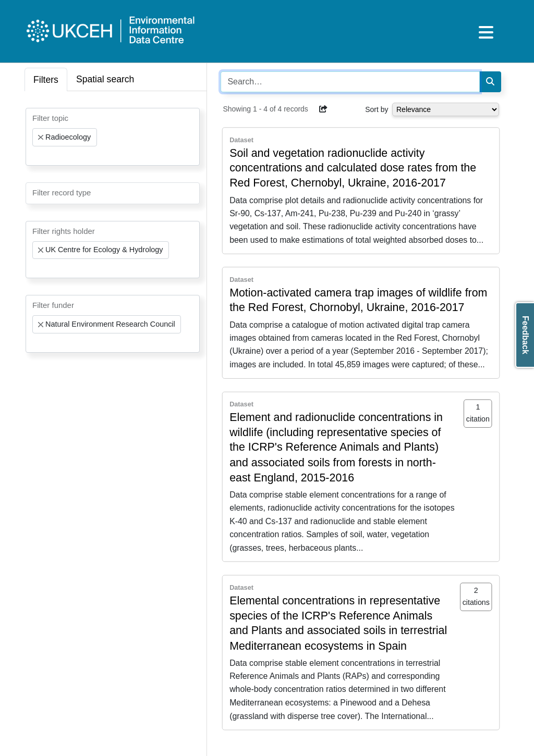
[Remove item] (41, 138)
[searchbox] (35, 156)
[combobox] (113, 137)
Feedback (525, 335)
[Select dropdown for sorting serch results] (446, 109)
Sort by (377, 109)
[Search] (490, 82)
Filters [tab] (46, 80)
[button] (323, 109)
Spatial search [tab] (105, 79)
